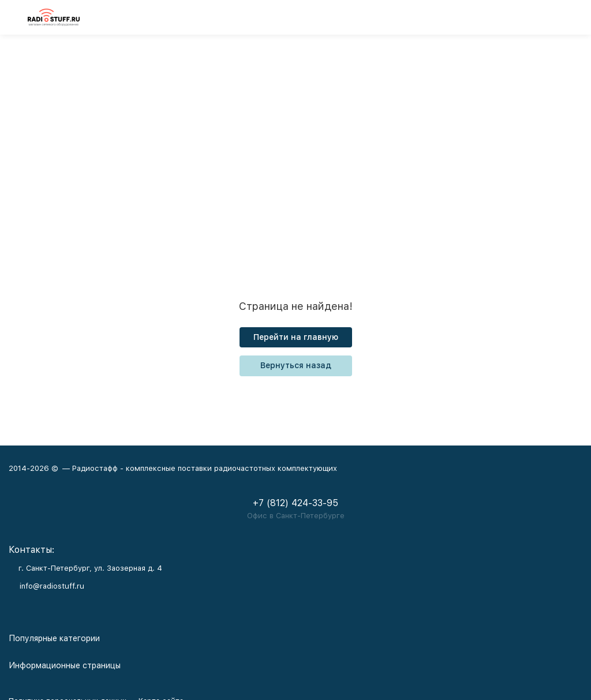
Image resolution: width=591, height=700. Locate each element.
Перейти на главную (296, 337)
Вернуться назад (296, 365)
